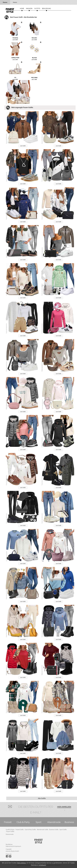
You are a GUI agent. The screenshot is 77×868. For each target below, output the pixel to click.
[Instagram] (7, 857)
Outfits (37, 9)
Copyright (9, 849)
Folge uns (9, 854)
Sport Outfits (63, 830)
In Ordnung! (42, 865)
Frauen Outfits (10, 831)
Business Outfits (54, 830)
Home (22, 9)
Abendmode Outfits (43, 830)
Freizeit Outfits (20, 830)
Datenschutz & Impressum (13, 846)
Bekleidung (46, 9)
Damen (5, 2)
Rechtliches (9, 844)
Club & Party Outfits (30, 830)
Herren (15, 2)
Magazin (29, 9)
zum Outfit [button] (23, 146)
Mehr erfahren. (22, 863)
